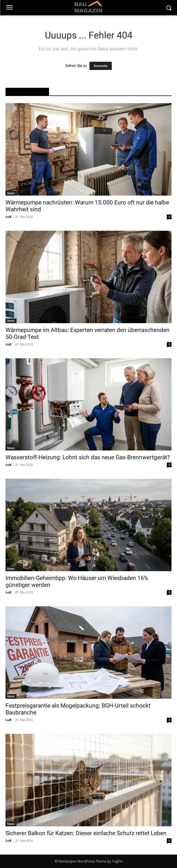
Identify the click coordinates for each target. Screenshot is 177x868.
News (11, 193)
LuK (8, 217)
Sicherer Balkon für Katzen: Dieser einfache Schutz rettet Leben (86, 833)
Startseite (100, 66)
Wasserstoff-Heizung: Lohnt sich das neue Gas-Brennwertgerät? (88, 457)
